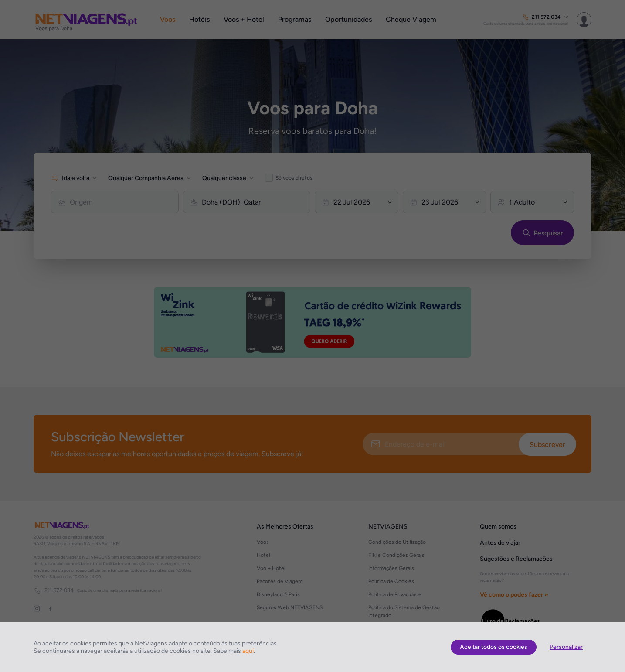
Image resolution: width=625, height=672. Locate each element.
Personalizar (566, 647)
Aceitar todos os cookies (494, 647)
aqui (248, 651)
